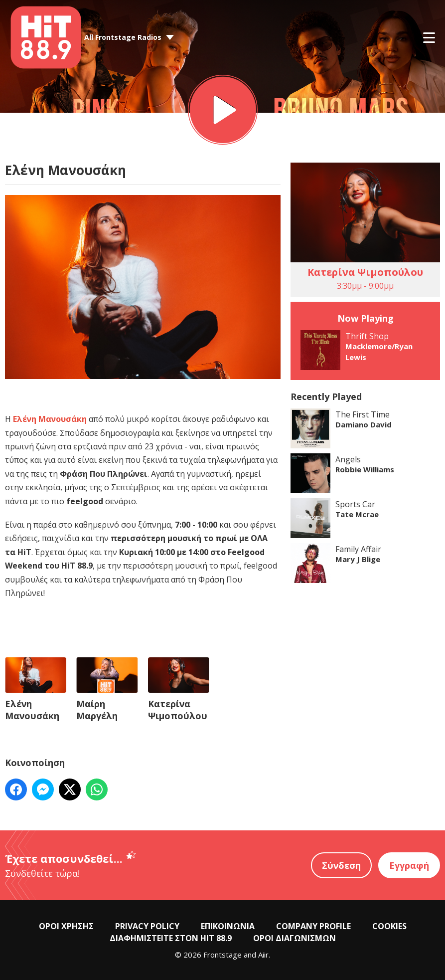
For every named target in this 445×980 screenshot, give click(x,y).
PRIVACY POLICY (147, 926)
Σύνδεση (341, 865)
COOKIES (389, 926)
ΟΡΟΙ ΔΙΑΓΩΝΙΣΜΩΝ (295, 938)
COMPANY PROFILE (313, 926)
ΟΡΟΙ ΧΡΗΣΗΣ (66, 926)
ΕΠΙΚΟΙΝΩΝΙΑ (228, 926)
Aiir (263, 955)
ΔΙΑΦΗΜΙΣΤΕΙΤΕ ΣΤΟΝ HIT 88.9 (171, 938)
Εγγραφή (409, 865)
